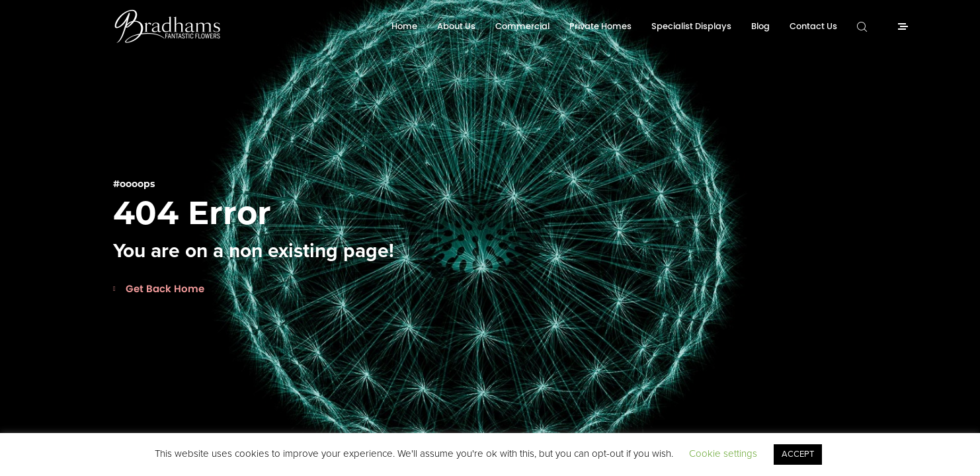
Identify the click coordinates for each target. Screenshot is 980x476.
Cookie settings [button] (723, 454)
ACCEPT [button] (798, 454)
